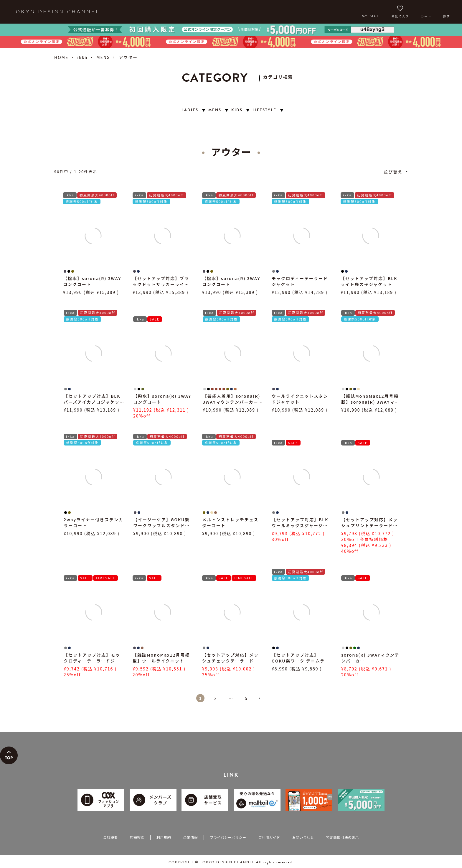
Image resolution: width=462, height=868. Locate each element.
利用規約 (164, 837)
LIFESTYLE (264, 110)
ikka (82, 57)
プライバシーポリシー (228, 837)
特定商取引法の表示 (343, 837)
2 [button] (216, 698)
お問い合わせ (303, 837)
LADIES (190, 110)
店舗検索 (137, 837)
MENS (103, 57)
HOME (61, 57)
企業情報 (190, 837)
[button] (262, 701)
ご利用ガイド (269, 837)
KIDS (237, 110)
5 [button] (246, 698)
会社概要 (110, 837)
